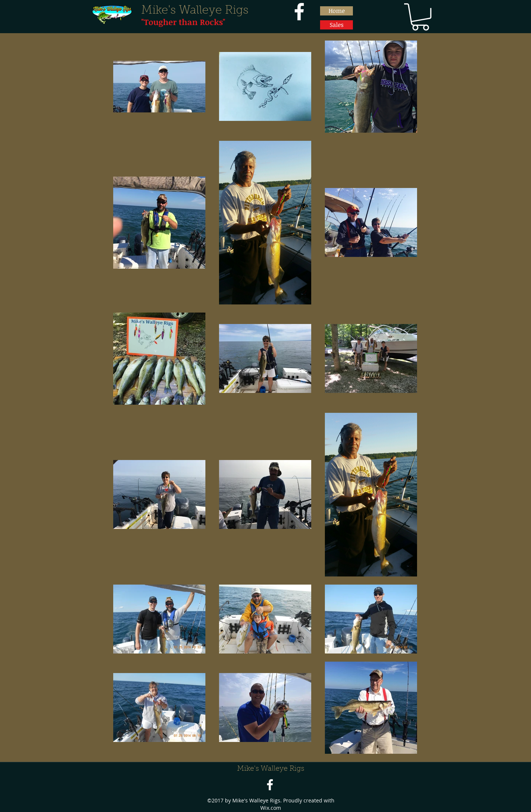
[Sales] (336, 25)
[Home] (336, 11)
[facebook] (299, 12)
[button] (420, 17)
